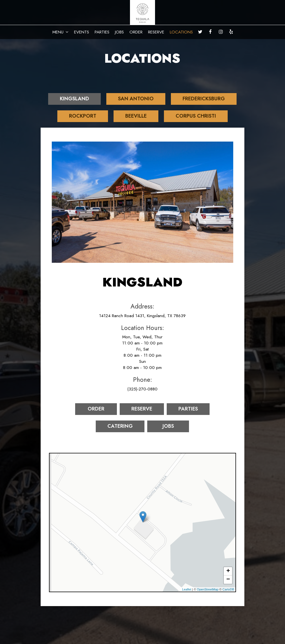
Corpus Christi (196, 116)
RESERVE (156, 32)
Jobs (168, 426)
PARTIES (102, 32)
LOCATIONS (181, 32)
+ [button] (228, 571)
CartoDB (228, 589)
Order (96, 409)
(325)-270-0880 (142, 389)
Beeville (136, 116)
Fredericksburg (204, 99)
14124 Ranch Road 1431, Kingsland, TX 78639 (142, 316)
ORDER (136, 32)
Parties (188, 409)
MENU (60, 32)
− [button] (228, 580)
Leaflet (187, 589)
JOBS (119, 32)
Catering (120, 426)
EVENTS (82, 32)
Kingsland (74, 99)
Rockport (83, 116)
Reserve (142, 409)
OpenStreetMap (208, 589)
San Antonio (136, 99)
